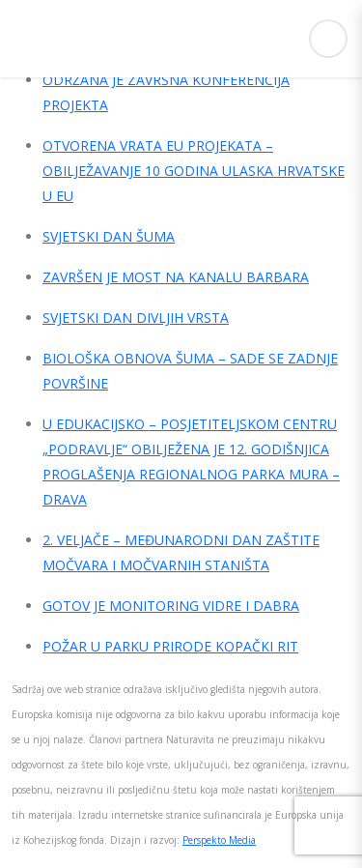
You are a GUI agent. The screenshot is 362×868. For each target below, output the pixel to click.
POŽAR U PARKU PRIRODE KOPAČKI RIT (170, 646)
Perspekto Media (219, 840)
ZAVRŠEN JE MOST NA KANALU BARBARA (176, 277)
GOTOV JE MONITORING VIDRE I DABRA (171, 606)
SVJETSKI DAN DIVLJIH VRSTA (136, 318)
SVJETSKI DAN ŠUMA (109, 236)
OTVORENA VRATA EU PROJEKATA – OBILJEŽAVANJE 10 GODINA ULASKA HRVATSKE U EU (194, 171)
